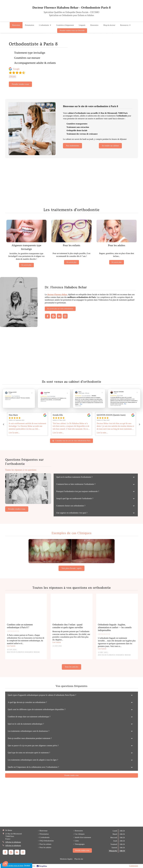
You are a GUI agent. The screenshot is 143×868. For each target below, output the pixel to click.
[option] (72, 424)
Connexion (134, 866)
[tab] (96, 477)
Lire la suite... (14, 433)
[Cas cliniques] (72, 551)
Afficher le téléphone (13, 842)
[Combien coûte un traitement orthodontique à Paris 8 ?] (26, 609)
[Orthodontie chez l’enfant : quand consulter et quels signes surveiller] (72, 609)
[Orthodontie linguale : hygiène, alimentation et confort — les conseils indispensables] (117, 609)
